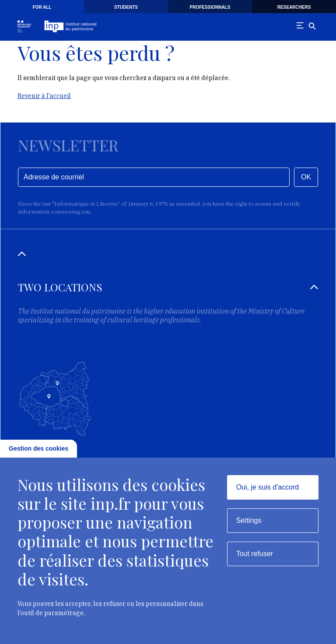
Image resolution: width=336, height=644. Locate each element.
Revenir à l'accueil (44, 96)
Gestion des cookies (38, 448)
